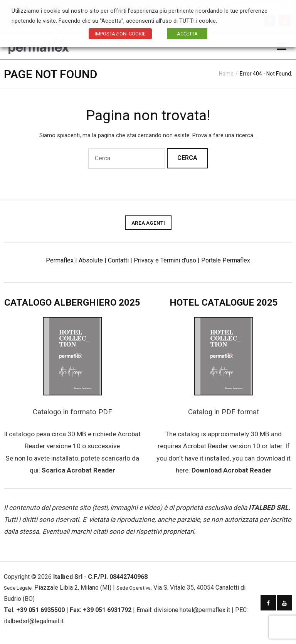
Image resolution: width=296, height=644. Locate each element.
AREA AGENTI (148, 223)
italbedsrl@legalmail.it (34, 621)
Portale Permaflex (226, 260)
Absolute (91, 260)
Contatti (118, 260)
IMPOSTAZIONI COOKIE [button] (120, 34)
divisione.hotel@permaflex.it (192, 610)
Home (226, 74)
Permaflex (60, 260)
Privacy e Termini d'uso (165, 260)
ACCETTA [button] (187, 34)
